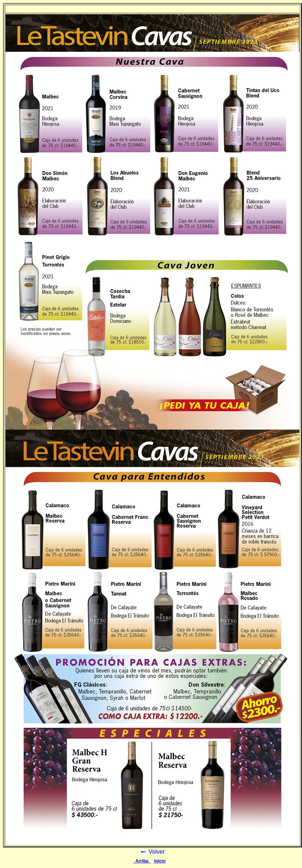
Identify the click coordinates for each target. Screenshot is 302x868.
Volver (152, 852)
